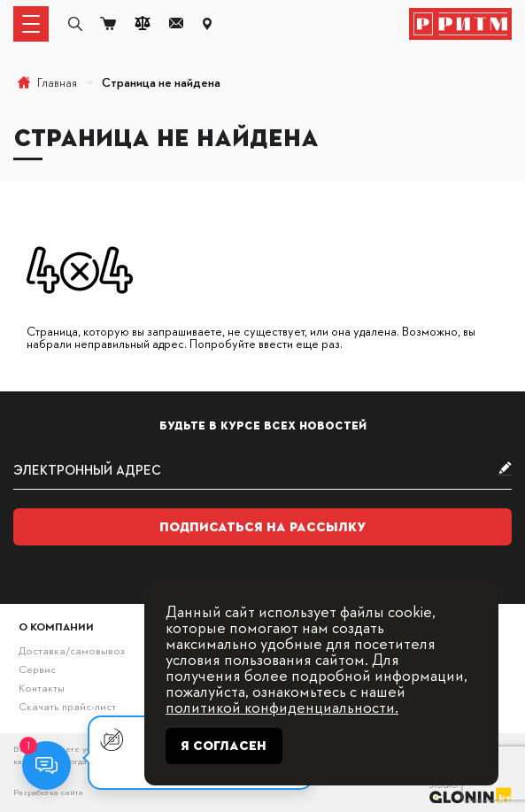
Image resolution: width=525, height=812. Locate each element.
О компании (56, 626)
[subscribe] (262, 470)
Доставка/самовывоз (71, 650)
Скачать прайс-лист (67, 706)
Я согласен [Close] (224, 746)
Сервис (37, 669)
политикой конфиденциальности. (282, 706)
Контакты (42, 688)
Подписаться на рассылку (263, 527)
